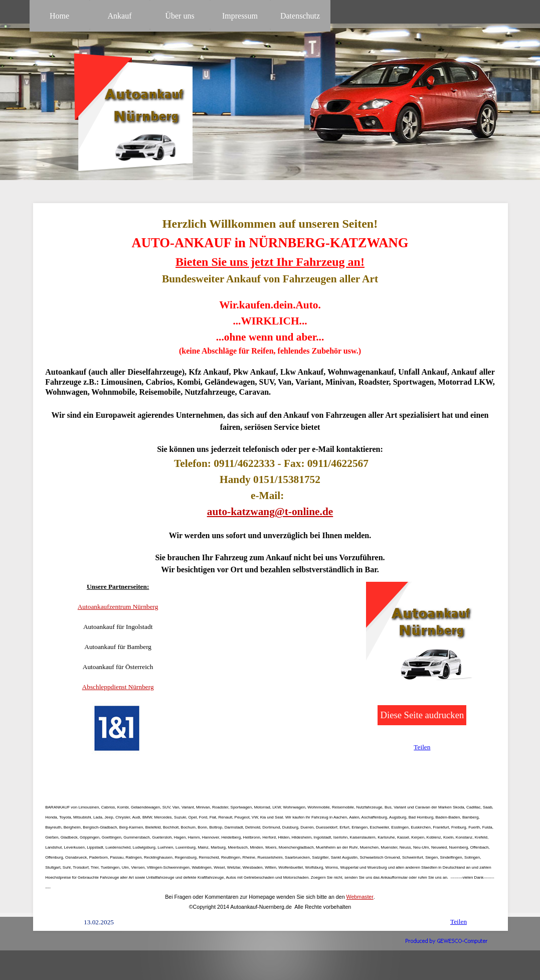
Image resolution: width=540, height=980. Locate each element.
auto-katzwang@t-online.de (270, 512)
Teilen (422, 747)
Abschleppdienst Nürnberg (118, 687)
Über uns (179, 16)
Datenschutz (300, 16)
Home (59, 16)
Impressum (240, 16)
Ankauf (120, 16)
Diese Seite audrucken (422, 715)
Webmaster (360, 897)
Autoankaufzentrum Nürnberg (118, 607)
